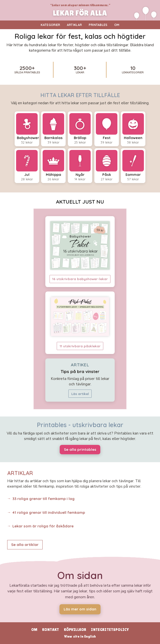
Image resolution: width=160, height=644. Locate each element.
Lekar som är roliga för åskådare (43, 526)
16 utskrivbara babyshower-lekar (80, 279)
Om (117, 25)
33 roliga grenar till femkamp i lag (43, 499)
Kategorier (50, 25)
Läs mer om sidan (80, 609)
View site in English (80, 636)
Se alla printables (80, 449)
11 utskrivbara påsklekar (80, 346)
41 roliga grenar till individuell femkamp (49, 512)
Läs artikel (80, 394)
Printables (98, 25)
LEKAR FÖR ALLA (80, 13)
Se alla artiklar (25, 545)
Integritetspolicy (110, 630)
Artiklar (74, 25)
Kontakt (51, 630)
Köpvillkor (75, 630)
